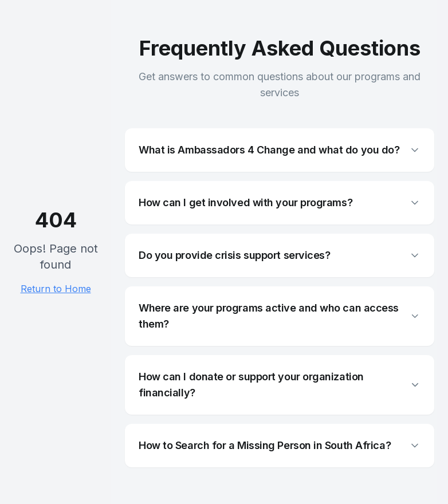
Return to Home (56, 289)
